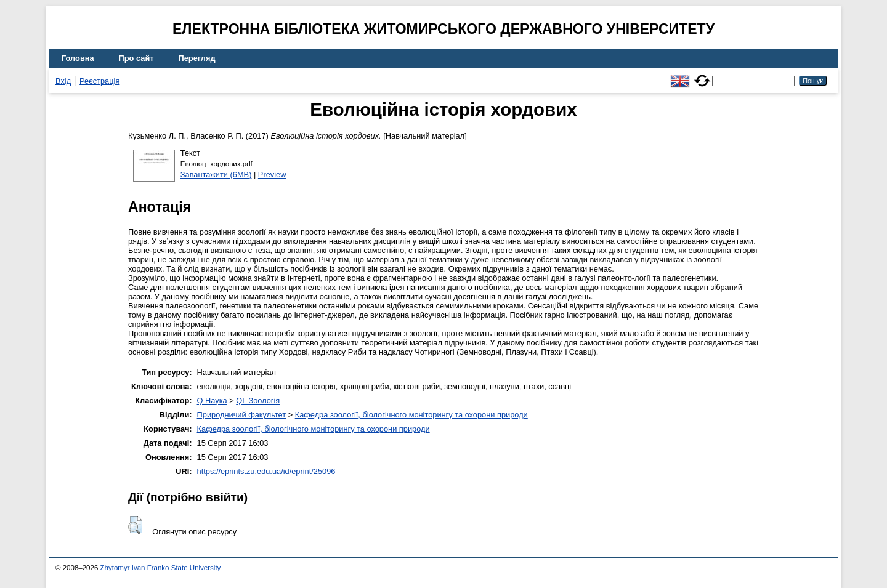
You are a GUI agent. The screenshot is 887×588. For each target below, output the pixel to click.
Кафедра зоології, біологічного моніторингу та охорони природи (411, 415)
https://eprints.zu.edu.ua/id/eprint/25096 (266, 471)
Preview (272, 175)
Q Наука (212, 401)
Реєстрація (99, 81)
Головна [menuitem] (78, 58)
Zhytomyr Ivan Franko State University (161, 568)
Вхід (63, 81)
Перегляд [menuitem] (197, 58)
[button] (135, 525)
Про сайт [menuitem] (136, 58)
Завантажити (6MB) (216, 175)
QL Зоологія (258, 401)
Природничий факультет (242, 415)
